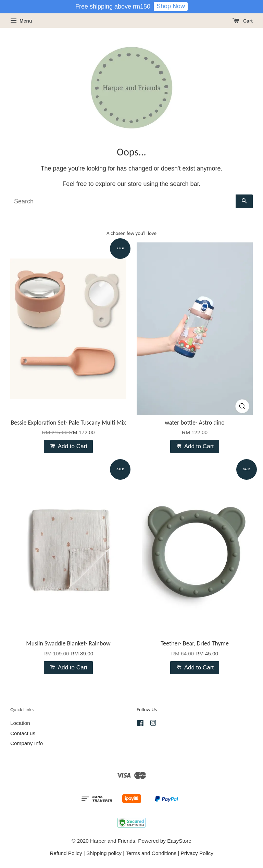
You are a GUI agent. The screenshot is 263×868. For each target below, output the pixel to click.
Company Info (27, 743)
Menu (21, 21)
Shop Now (171, 6)
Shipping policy (104, 853)
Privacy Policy (197, 853)
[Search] (123, 201)
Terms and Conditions (151, 853)
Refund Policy (66, 853)
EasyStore (179, 841)
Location (20, 723)
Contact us (23, 733)
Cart (243, 21)
